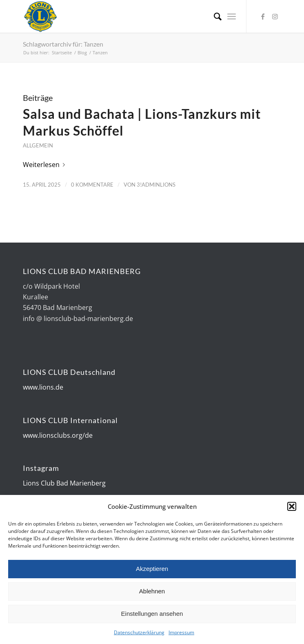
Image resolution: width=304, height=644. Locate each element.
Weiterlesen (45, 165)
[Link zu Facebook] (263, 16)
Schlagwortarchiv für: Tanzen (63, 44)
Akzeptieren (152, 569)
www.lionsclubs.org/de (58, 435)
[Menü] (232, 16)
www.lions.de (43, 387)
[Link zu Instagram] (275, 16)
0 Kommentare (92, 185)
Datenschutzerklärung (139, 633)
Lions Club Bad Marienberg (64, 483)
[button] (292, 507)
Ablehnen (152, 592)
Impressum (181, 633)
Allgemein (38, 145)
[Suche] (214, 16)
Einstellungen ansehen (152, 614)
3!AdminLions (156, 185)
